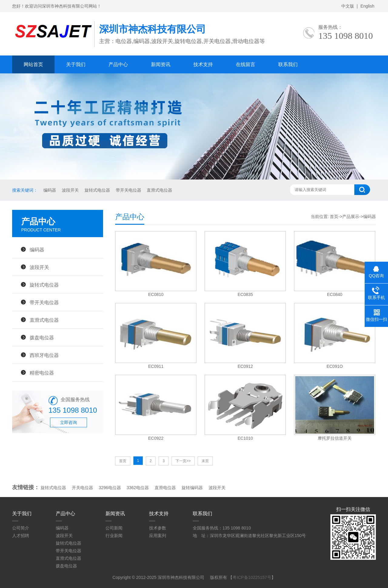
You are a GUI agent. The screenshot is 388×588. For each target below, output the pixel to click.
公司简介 (21, 528)
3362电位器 (138, 488)
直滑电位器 (165, 488)
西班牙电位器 (44, 355)
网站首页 (33, 64)
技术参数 (158, 528)
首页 (334, 217)
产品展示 (351, 217)
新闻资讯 (161, 64)
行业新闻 (114, 536)
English (367, 6)
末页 (205, 461)
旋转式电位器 (97, 190)
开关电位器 (82, 488)
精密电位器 (42, 373)
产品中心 (118, 64)
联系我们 (288, 64)
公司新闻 (114, 528)
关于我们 (76, 64)
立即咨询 (69, 422)
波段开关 (70, 190)
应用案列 (158, 536)
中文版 (348, 6)
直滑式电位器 (159, 190)
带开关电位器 (128, 190)
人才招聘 (21, 536)
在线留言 (246, 64)
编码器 (49, 190)
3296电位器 (110, 488)
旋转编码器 (192, 488)
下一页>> (183, 461)
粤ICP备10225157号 (252, 577)
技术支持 (203, 64)
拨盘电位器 (42, 338)
